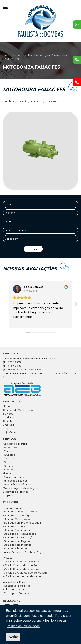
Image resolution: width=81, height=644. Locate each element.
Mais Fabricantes (14, 477)
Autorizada (11, 447)
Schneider (10, 466)
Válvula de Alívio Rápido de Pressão (26, 573)
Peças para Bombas (16, 593)
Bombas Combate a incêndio (22, 512)
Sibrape (9, 470)
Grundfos (10, 455)
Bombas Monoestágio (18, 515)
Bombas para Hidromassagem (23, 523)
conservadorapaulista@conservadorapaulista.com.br (29, 359)
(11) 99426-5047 (13, 370)
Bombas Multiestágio (17, 519)
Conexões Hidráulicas (17, 586)
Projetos (8, 495)
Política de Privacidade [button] (23, 626)
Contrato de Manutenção (18, 410)
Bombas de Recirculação (19, 537)
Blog (6, 428)
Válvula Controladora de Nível (22, 569)
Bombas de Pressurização (20, 534)
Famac (8, 451)
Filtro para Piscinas (16, 589)
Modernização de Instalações (21, 488)
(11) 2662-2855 (12, 366)
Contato (8, 421)
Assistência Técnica (15, 444)
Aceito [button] (13, 637)
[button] (75, 305)
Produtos (20, 55)
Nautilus (9, 458)
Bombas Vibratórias (16, 548)
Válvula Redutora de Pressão (21, 562)
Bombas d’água (13, 508)
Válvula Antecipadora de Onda (22, 576)
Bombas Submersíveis (18, 530)
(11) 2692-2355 (12, 362)
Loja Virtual (10, 432)
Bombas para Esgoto (17, 541)
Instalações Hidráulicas (17, 484)
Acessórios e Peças (15, 582)
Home (7, 55)
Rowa (8, 462)
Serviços (8, 414)
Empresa (8, 425)
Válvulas (8, 558)
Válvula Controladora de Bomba (23, 565)
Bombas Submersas (16, 526)
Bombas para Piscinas (18, 545)
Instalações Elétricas (15, 481)
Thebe (8, 473)
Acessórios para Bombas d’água (24, 552)
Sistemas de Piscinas (16, 492)
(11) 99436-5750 (33, 370)
